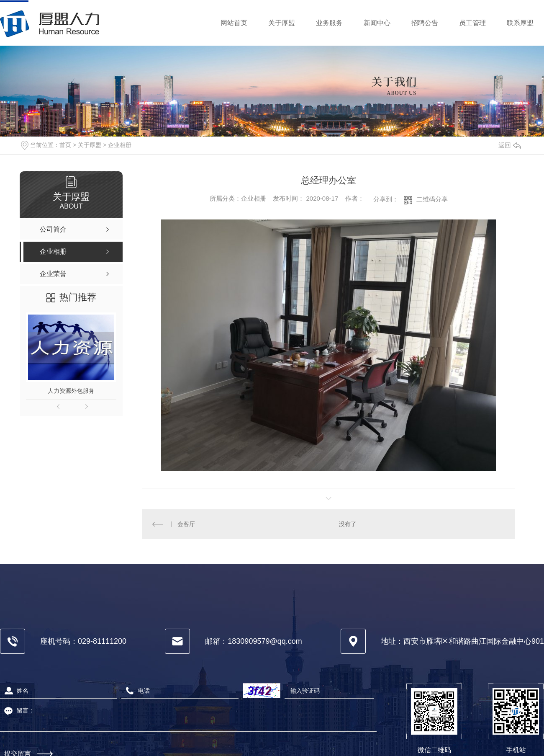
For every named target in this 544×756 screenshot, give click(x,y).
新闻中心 (377, 23)
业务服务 (329, 23)
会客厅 (186, 524)
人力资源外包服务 (71, 391)
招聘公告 (425, 23)
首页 (65, 145)
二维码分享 (432, 199)
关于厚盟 (282, 23)
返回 (510, 145)
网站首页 (234, 23)
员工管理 (472, 23)
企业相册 (120, 145)
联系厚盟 (520, 23)
